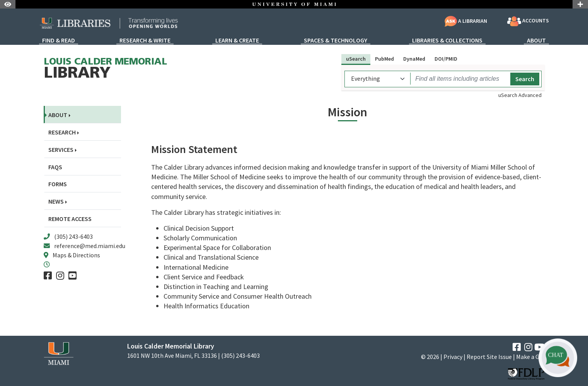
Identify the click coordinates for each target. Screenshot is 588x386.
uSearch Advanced (520, 95)
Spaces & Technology (336, 41)
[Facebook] (48, 276)
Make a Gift (530, 357)
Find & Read (59, 41)
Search (525, 79)
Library (105, 70)
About (536, 41)
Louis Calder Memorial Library (171, 346)
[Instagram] (60, 276)
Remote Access (70, 219)
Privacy (453, 357)
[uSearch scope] (379, 79)
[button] (558, 358)
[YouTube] (72, 276)
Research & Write (145, 41)
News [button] (56, 202)
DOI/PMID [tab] (446, 59)
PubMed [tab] (384, 59)
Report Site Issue (489, 357)
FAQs (55, 167)
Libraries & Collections (447, 41)
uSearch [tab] (356, 59)
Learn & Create (237, 41)
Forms (58, 184)
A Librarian (466, 21)
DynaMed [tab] (414, 59)
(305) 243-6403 (73, 236)
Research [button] (62, 132)
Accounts (528, 21)
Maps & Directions (76, 255)
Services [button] (61, 150)
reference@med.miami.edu (90, 246)
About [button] (58, 115)
